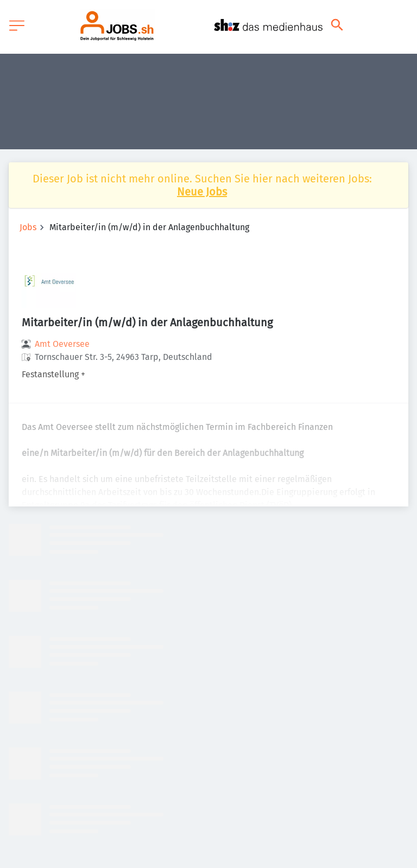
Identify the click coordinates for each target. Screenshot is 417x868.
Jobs (28, 227)
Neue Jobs (202, 192)
